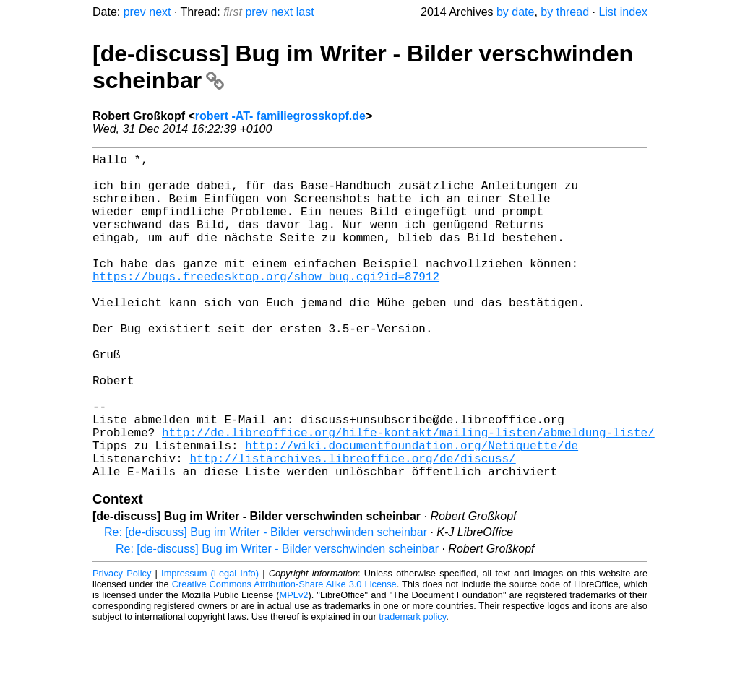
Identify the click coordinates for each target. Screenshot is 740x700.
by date (515, 12)
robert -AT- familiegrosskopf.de (280, 116)
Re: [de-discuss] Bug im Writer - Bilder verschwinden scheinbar (266, 604)
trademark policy (412, 689)
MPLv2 (294, 667)
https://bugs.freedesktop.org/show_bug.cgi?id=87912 (266, 305)
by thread (565, 12)
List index (623, 12)
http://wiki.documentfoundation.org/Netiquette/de (412, 511)
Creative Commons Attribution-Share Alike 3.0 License (284, 656)
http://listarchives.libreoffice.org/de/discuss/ (352, 527)
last (305, 12)
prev (135, 12)
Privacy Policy (122, 645)
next (160, 12)
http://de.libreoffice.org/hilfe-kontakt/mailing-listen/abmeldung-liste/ (408, 496)
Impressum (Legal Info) (210, 645)
